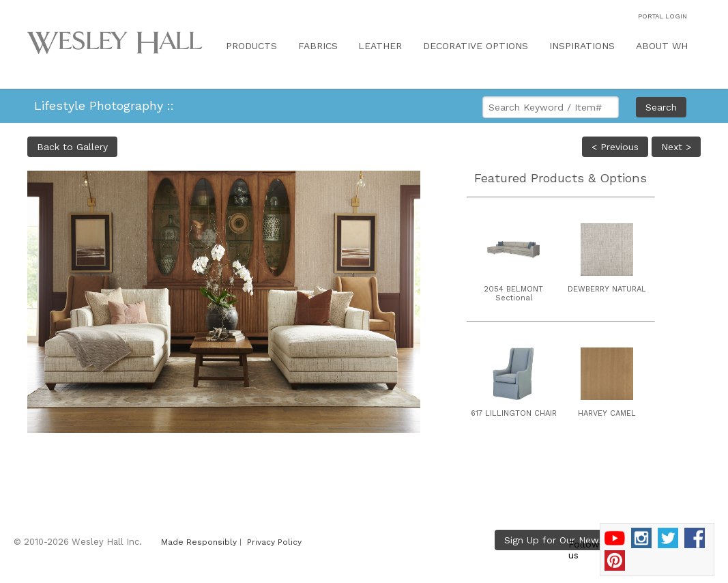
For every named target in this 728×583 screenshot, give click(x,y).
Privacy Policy (274, 542)
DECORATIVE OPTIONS (476, 46)
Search (661, 107)
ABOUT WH (662, 46)
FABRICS (318, 46)
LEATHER (380, 46)
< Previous (615, 147)
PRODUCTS (251, 46)
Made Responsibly (199, 542)
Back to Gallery (72, 147)
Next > (676, 147)
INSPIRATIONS (582, 46)
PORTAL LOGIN (663, 16)
